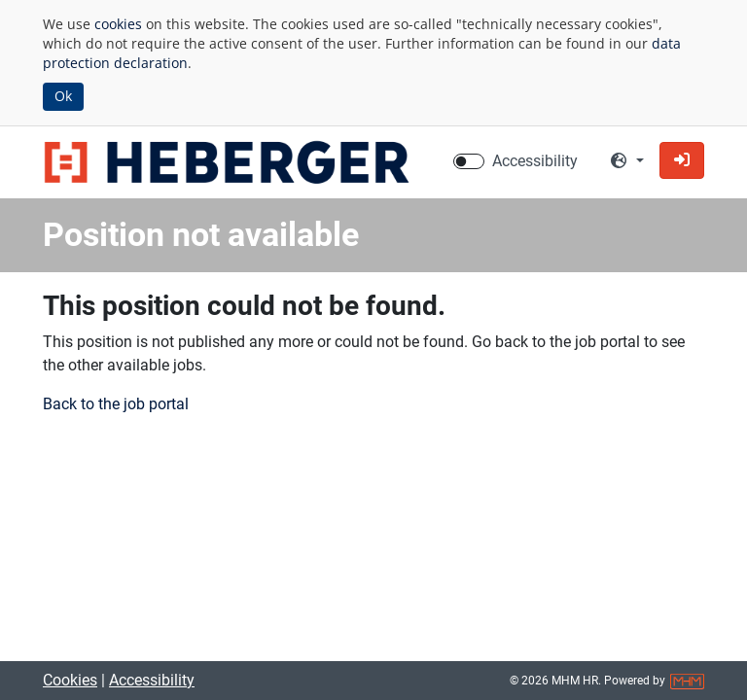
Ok (63, 96)
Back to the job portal (116, 404)
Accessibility (152, 680)
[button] (682, 160)
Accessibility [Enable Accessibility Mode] (535, 161)
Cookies (70, 680)
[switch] (469, 161)
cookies (118, 24)
